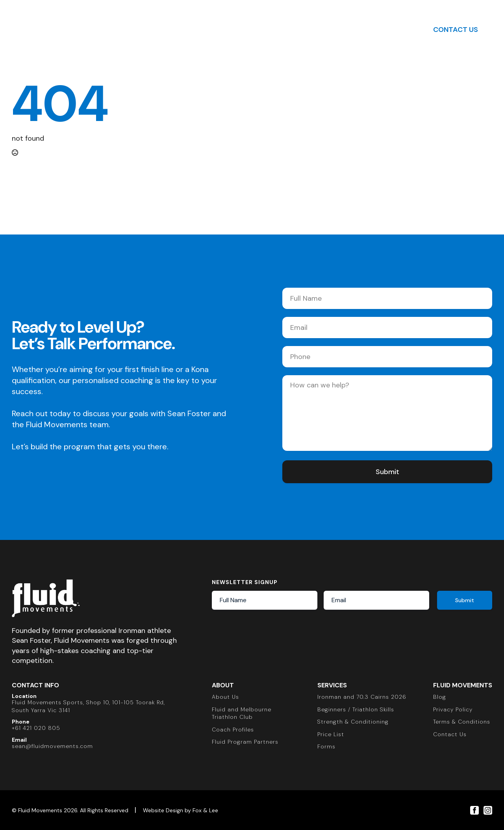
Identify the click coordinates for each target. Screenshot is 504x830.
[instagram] (488, 810)
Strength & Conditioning (256, 29)
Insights (326, 29)
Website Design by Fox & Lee (181, 810)
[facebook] (474, 810)
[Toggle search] (404, 30)
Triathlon (176, 29)
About (135, 29)
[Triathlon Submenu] (196, 30)
